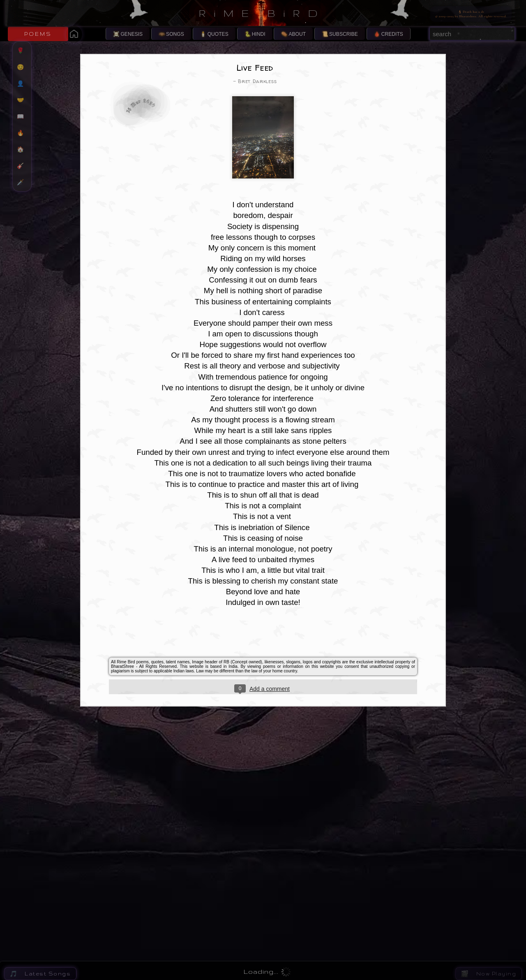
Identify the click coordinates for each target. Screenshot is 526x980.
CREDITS (392, 34)
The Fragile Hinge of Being (368, 920)
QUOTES (218, 34)
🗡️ (24, 182)
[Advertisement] (263, 584)
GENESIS (131, 34)
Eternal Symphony (356, 896)
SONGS (175, 34)
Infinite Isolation (355, 943)
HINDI (259, 34)
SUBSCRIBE (344, 34)
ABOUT (297, 34)
